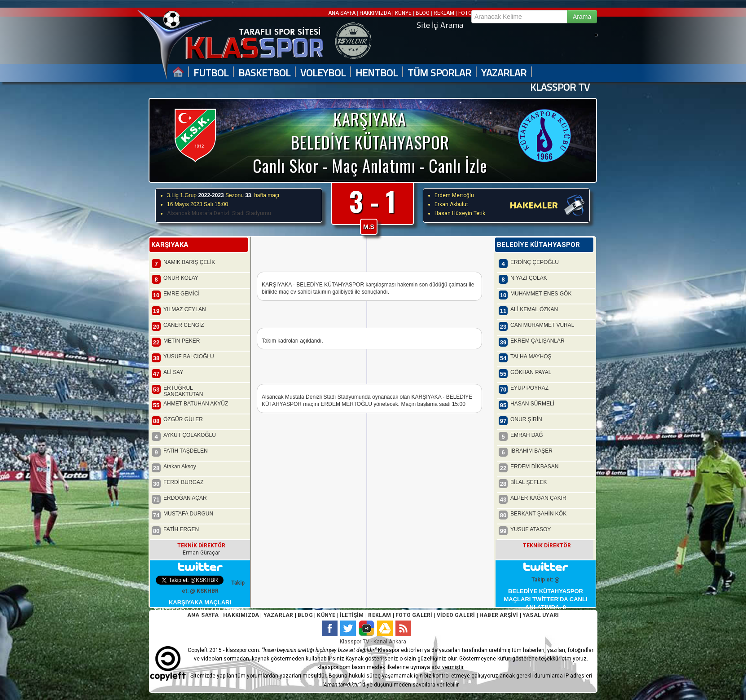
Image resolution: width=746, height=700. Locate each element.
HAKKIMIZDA (375, 13)
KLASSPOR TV (560, 87)
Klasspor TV (355, 642)
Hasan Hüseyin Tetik (460, 213)
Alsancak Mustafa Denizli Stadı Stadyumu (219, 213)
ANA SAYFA (342, 13)
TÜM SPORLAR (439, 73)
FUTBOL (211, 73)
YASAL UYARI (541, 615)
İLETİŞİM (352, 615)
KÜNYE (403, 13)
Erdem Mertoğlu (454, 195)
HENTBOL (377, 73)
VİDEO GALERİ (456, 615)
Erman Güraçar (201, 553)
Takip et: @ (546, 580)
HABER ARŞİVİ (499, 615)
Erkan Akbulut (451, 204)
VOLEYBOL (323, 73)
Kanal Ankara (390, 642)
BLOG (423, 13)
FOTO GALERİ (413, 615)
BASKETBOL (264, 73)
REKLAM (444, 13)
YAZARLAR (504, 73)
